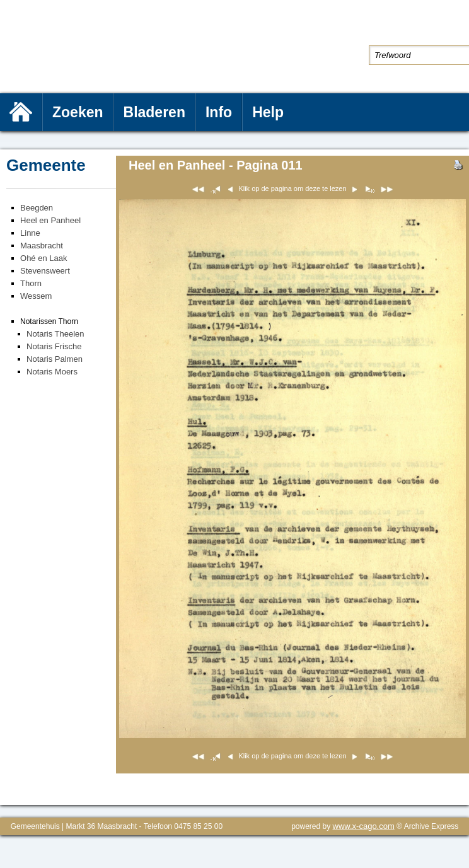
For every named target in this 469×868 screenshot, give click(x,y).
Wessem (36, 296)
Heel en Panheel (50, 220)
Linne (30, 233)
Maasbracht (42, 246)
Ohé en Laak (43, 258)
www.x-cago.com (364, 826)
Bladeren (154, 112)
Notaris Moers (52, 372)
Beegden (37, 208)
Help (268, 112)
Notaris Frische (54, 346)
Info (219, 112)
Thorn (31, 283)
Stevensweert (45, 271)
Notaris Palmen (55, 359)
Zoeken (78, 112)
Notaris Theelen (55, 334)
